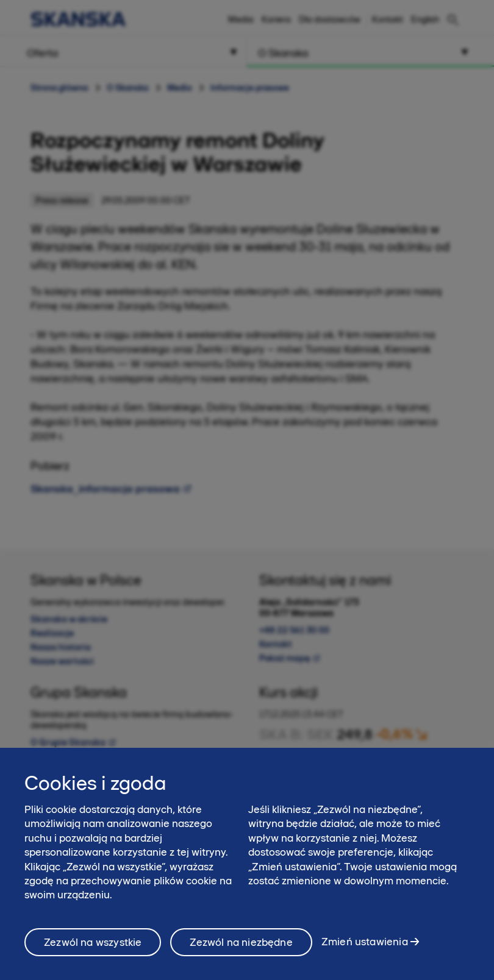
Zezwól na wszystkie (93, 951)
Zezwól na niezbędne (241, 951)
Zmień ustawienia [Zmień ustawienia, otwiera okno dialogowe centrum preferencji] (365, 950)
